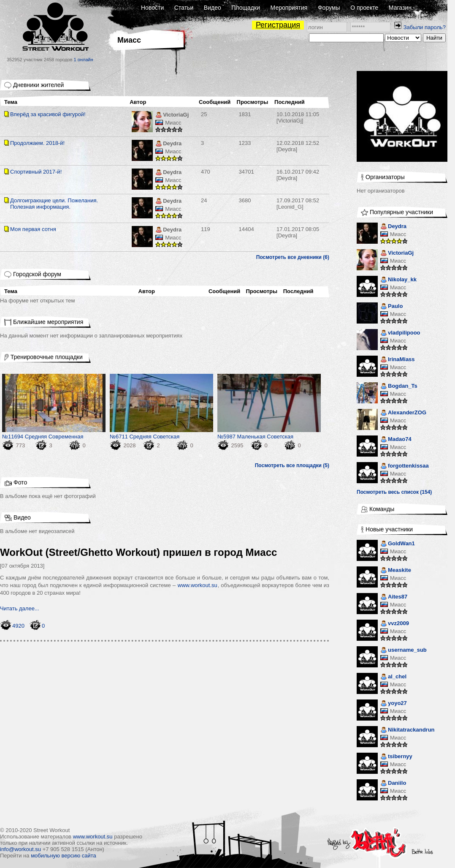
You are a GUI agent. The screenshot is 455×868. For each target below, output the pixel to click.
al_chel (393, 677)
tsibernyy (396, 757)
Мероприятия (289, 8)
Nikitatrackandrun (408, 731)
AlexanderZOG (403, 413)
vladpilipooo (400, 333)
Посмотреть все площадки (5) (292, 465)
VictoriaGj (172, 116)
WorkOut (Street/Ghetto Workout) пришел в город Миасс (138, 552)
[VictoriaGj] (298, 117)
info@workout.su (20, 849)
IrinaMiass (398, 360)
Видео (213, 8)
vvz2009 (395, 624)
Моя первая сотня (33, 229)
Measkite (396, 571)
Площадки (246, 8)
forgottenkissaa (405, 467)
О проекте (364, 8)
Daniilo (393, 784)
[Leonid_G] (298, 204)
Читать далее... (20, 608)
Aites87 (394, 597)
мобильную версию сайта (64, 856)
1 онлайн (84, 60)
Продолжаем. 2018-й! (37, 143)
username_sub (404, 651)
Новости (152, 8)
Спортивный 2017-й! (36, 172)
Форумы (329, 8)
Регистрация (278, 25)
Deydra (168, 144)
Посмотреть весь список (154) (394, 492)
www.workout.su (198, 585)
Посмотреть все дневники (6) (293, 257)
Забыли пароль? (425, 27)
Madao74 (396, 440)
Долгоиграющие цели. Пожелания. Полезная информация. (54, 204)
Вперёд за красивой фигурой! (48, 114)
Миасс (173, 123)
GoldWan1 (398, 544)
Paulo (391, 307)
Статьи (184, 8)
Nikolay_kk (398, 280)
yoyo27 (394, 704)
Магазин (400, 8)
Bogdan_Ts (399, 387)
